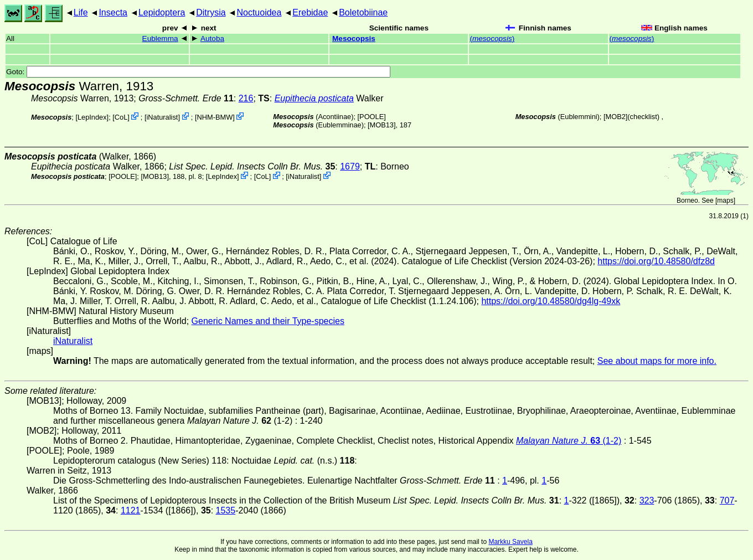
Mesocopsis (354, 38)
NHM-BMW (215, 117)
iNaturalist (162, 117)
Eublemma (160, 38)
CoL (121, 117)
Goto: (198, 72)
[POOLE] (372, 117)
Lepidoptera (162, 12)
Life (81, 12)
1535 (226, 510)
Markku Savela (510, 542)
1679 (350, 166)
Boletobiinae (363, 12)
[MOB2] (615, 117)
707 (727, 500)
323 (647, 500)
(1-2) (569, 441)
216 (246, 98)
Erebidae (310, 12)
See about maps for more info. (657, 361)
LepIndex (92, 117)
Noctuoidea (259, 12)
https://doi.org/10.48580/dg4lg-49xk (551, 301)
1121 (131, 510)
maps (725, 201)
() (492, 38)
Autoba (212, 38)
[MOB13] (382, 125)
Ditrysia (211, 12)
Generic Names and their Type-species (268, 321)
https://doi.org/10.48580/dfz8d (656, 261)
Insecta (113, 12)
